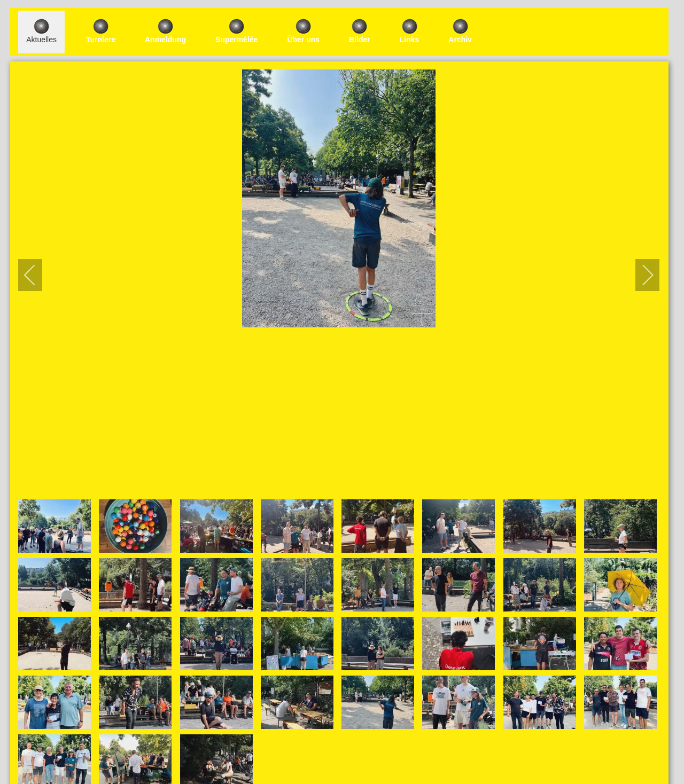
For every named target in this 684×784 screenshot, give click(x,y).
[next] (641, 275)
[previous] (37, 275)
